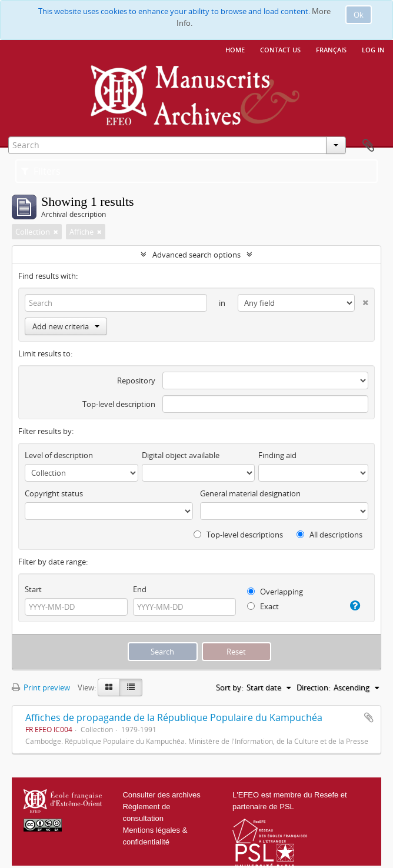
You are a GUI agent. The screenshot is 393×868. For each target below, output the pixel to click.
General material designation (250, 493)
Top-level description (119, 404)
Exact (263, 606)
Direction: (313, 687)
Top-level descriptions (238, 535)
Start (33, 589)
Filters (41, 171)
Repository (136, 380)
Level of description (59, 455)
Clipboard (368, 146)
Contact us (280, 49)
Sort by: (229, 687)
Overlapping (275, 592)
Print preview (41, 687)
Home (235, 49)
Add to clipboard (369, 717)
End (140, 589)
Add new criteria (66, 326)
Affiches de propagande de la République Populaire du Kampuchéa (174, 717)
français (331, 49)
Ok (359, 15)
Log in (373, 49)
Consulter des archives (161, 795)
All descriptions (329, 535)
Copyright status (54, 493)
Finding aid (277, 455)
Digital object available (181, 455)
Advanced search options (196, 255)
